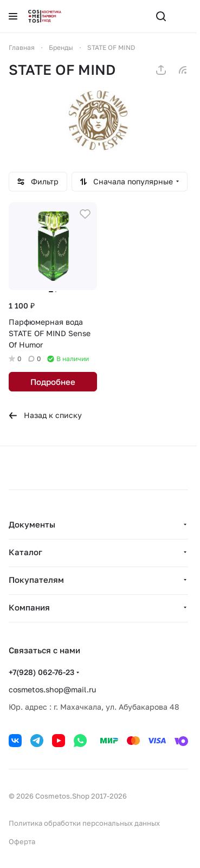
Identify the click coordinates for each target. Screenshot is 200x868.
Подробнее (53, 382)
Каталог (25, 552)
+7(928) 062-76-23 (41, 672)
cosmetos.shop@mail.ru (52, 689)
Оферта (22, 841)
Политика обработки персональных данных (84, 823)
